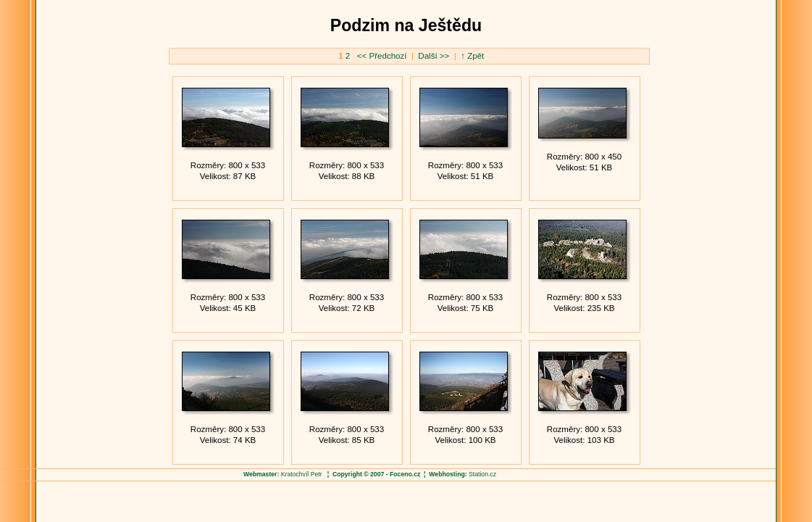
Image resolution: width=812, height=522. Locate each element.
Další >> (432, 56)
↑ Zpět (472, 56)
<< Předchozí (383, 56)
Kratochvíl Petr (302, 474)
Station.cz (482, 474)
